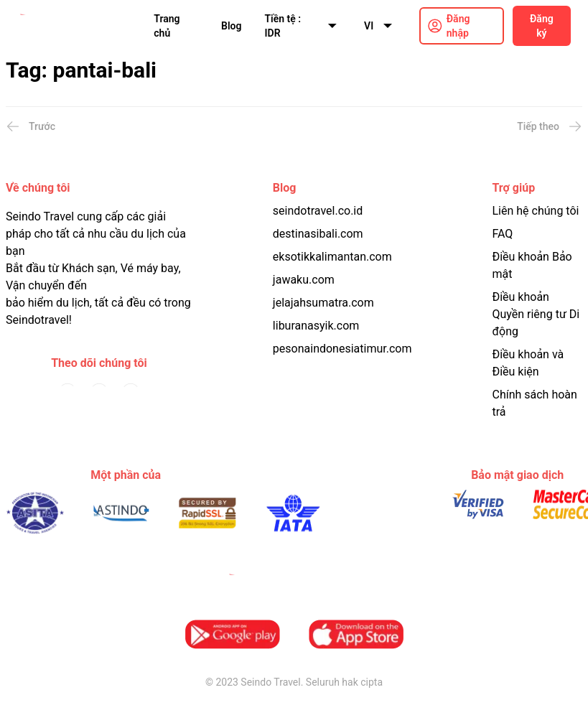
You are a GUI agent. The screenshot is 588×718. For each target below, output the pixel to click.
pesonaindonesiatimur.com (342, 349)
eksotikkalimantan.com (332, 257)
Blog (231, 26)
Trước (31, 126)
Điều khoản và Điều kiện (528, 363)
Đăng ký (542, 26)
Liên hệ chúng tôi (535, 211)
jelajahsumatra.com (323, 303)
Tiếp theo (550, 126)
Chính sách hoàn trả (534, 403)
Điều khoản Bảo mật (532, 265)
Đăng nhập (458, 26)
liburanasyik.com (316, 326)
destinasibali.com (318, 234)
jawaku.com (304, 280)
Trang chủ (167, 26)
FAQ (502, 234)
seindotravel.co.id (318, 211)
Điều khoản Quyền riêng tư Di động (536, 314)
